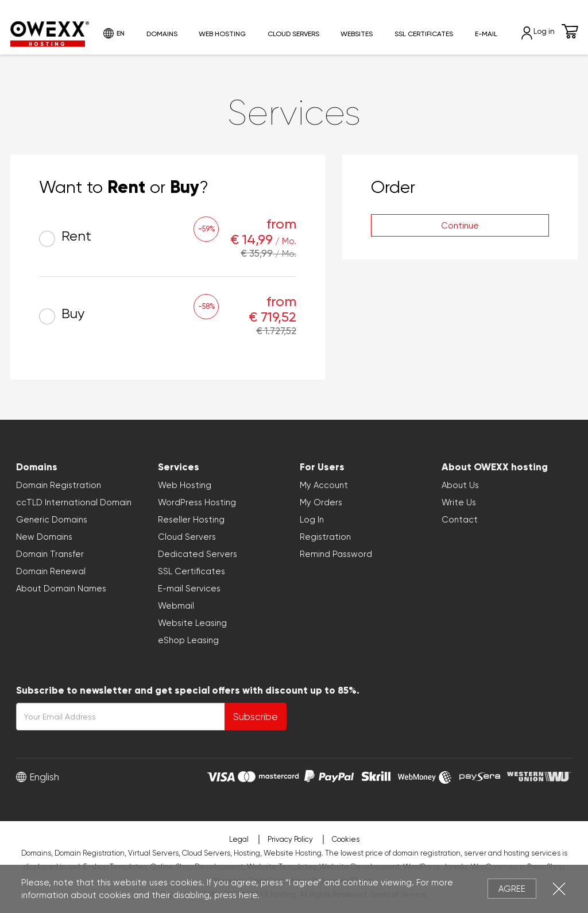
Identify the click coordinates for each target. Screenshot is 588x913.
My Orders (321, 502)
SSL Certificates (424, 34)
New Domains (44, 537)
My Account (324, 485)
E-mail (486, 34)
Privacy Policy (290, 839)
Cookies (346, 839)
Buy (62, 315)
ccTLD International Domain (74, 502)
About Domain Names (61, 589)
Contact (460, 520)
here (248, 895)
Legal (239, 839)
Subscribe (256, 717)
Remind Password (336, 554)
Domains (162, 34)
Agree (512, 889)
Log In (312, 520)
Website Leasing (192, 623)
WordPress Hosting (197, 502)
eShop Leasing (188, 640)
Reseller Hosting (191, 520)
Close (559, 889)
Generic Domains (52, 520)
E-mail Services (189, 589)
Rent (65, 237)
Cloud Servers (293, 34)
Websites (357, 34)
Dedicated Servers (198, 554)
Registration (325, 537)
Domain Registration (59, 485)
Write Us (459, 502)
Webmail (176, 606)
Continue (460, 226)
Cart (570, 31)
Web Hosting (222, 34)
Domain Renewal (51, 571)
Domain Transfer (50, 554)
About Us (460, 485)
